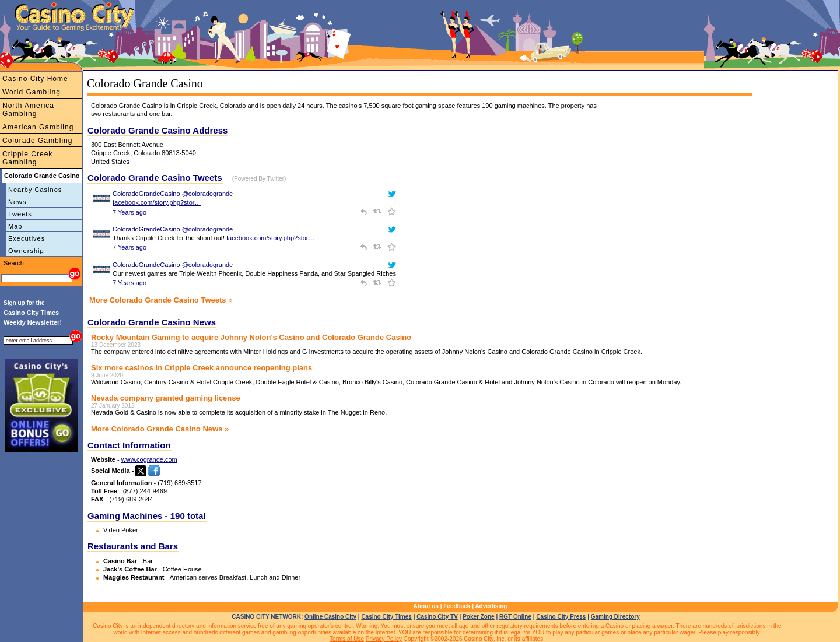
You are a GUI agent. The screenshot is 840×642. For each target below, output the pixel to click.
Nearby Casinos (35, 190)
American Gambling (38, 127)
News (17, 202)
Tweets (20, 214)
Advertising (491, 606)
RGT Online (515, 617)
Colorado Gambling (37, 141)
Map (15, 226)
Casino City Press (561, 617)
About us (426, 606)
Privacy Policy (384, 639)
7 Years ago (129, 212)
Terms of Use (347, 639)
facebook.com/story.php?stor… (157, 202)
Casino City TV (437, 617)
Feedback (457, 606)
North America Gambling (28, 110)
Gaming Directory (615, 617)
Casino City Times (386, 617)
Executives (27, 238)
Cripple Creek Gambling (27, 158)
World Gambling (32, 92)
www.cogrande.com (149, 459)
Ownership (26, 251)
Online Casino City (330, 617)
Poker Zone (478, 617)
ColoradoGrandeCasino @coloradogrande (173, 194)
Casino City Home (35, 79)
